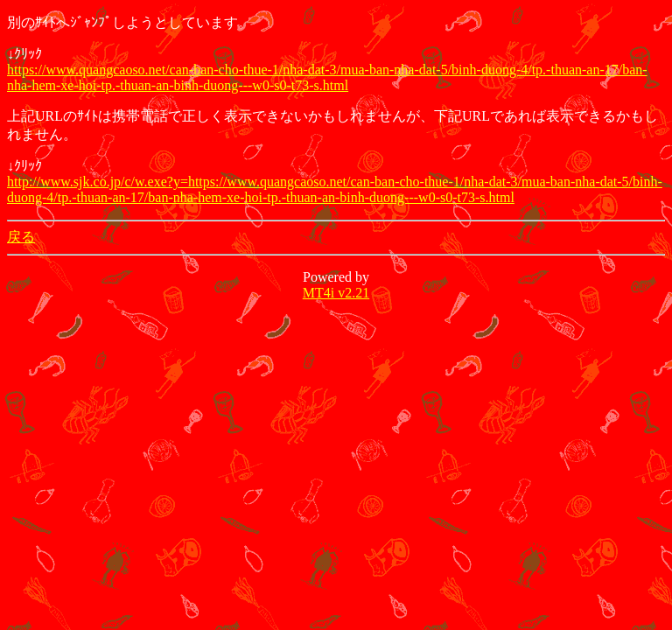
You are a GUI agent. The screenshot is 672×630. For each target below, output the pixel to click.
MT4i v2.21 (336, 293)
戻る (21, 237)
